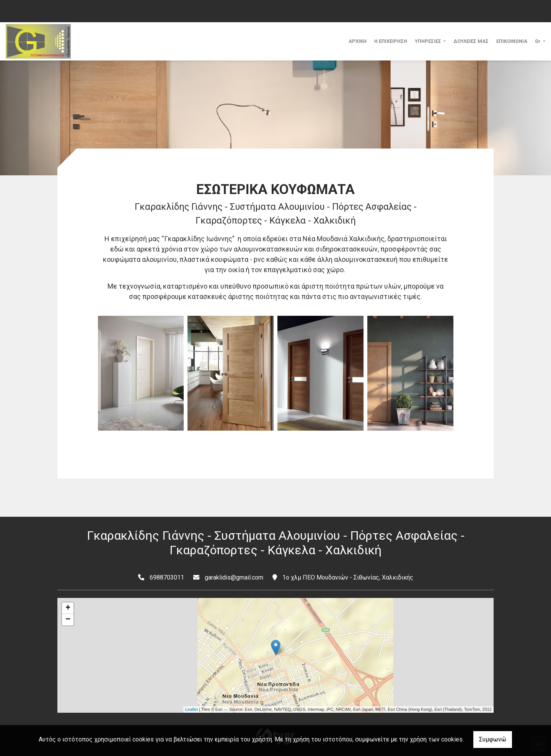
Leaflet (192, 709)
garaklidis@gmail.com (234, 577)
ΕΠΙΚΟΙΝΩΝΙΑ (512, 41)
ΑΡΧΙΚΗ (358, 41)
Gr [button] (538, 41)
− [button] (68, 620)
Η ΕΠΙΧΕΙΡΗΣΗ (391, 41)
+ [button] (68, 608)
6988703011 (167, 577)
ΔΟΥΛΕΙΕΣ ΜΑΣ (471, 41)
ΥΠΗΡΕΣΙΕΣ (429, 41)
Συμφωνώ (493, 739)
